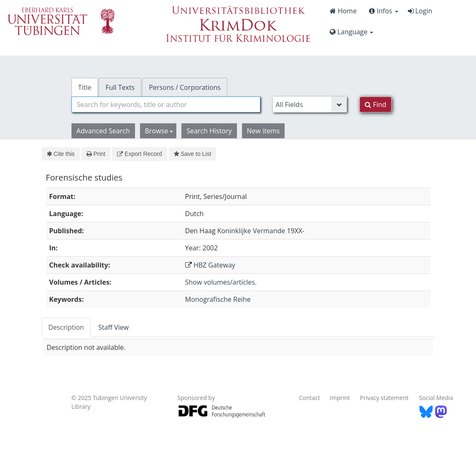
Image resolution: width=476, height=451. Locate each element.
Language (351, 32)
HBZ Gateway (210, 265)
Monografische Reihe (218, 299)
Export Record (139, 154)
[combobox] (166, 104)
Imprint (340, 398)
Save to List (193, 154)
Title (85, 87)
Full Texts (120, 87)
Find (375, 104)
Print (96, 154)
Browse (159, 131)
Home (343, 11)
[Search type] (310, 104)
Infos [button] (383, 11)
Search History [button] (209, 131)
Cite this (61, 154)
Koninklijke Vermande (251, 231)
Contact (309, 398)
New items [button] (263, 131)
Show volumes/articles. (221, 282)
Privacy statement (384, 398)
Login (420, 11)
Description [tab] (66, 327)
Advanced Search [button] (103, 131)
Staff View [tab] (113, 327)
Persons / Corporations (185, 87)
